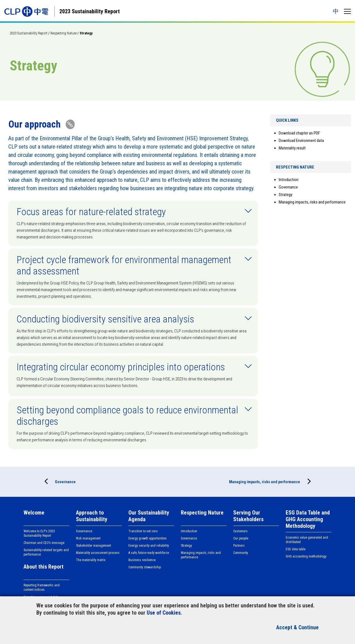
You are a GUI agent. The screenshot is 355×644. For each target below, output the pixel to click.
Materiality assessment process (98, 553)
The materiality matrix (91, 560)
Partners (239, 546)
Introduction (289, 180)
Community (241, 553)
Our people (241, 538)
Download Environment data (301, 141)
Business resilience (142, 560)
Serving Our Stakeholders (248, 516)
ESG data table (296, 549)
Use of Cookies (164, 613)
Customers (240, 531)
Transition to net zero (143, 531)
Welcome (34, 513)
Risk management (88, 538)
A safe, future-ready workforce (149, 553)
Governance (288, 187)
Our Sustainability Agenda (149, 516)
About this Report (44, 567)
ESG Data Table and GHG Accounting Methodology (308, 519)
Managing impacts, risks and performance (312, 202)
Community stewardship (145, 567)
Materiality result (292, 148)
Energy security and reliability (149, 546)
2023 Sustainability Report (29, 33)
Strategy (286, 195)
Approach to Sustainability (92, 516)
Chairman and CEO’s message (44, 543)
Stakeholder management (93, 546)
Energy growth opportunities (148, 538)
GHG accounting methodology (306, 556)
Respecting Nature (64, 33)
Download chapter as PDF (299, 133)
